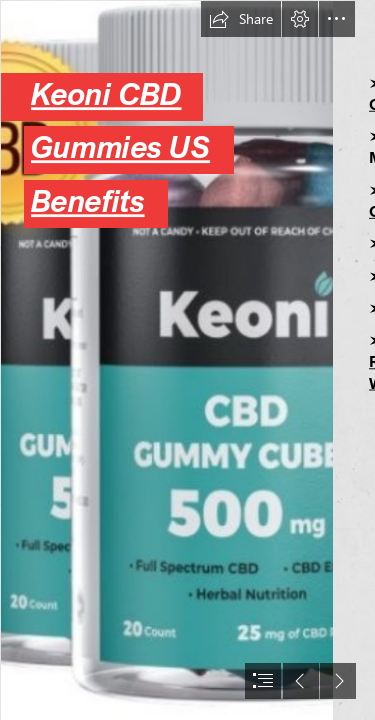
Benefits (88, 201)
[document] (187, 360)
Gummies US (120, 147)
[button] (241, 19)
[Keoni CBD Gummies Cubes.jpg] (166, 360)
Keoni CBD (106, 94)
